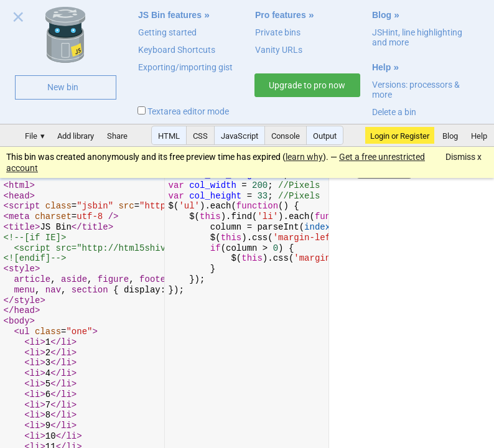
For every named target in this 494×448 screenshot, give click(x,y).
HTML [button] (169, 136)
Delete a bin (394, 112)
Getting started (167, 32)
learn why (304, 157)
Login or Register (400, 136)
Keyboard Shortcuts (177, 50)
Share (117, 136)
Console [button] (286, 136)
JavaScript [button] (240, 136)
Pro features (281, 15)
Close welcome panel (18, 19)
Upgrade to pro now (307, 85)
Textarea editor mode (183, 111)
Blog (382, 15)
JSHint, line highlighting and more (417, 37)
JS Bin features (170, 15)
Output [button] (325, 136)
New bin (63, 87)
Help (381, 67)
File (31, 136)
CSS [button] (200, 136)
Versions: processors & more (416, 90)
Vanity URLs (279, 50)
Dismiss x (464, 157)
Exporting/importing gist (185, 67)
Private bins (278, 32)
